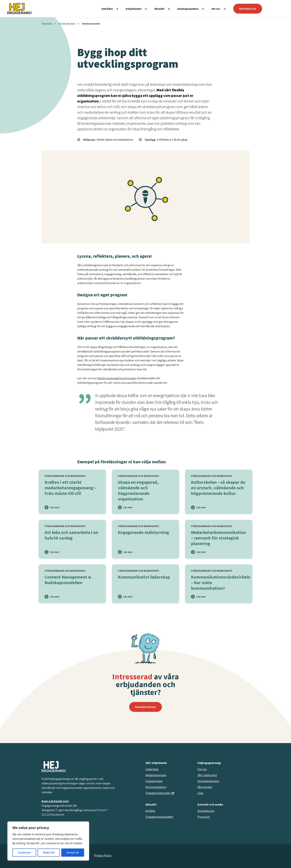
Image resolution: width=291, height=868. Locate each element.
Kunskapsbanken (188, 9)
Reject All (49, 852)
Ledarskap (152, 769)
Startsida (47, 24)
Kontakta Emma (145, 707)
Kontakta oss (248, 9)
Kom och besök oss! (55, 801)
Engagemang (154, 781)
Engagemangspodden (159, 817)
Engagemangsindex (158, 793)
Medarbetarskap (156, 775)
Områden (107, 9)
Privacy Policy (103, 855)
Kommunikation (67, 24)
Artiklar (150, 811)
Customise (24, 852)
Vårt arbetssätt (207, 775)
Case (200, 793)
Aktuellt (159, 9)
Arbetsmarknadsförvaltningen (117, 378)
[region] (48, 841)
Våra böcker (205, 787)
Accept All (73, 852)
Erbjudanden (134, 9)
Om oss (216, 9)
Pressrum (204, 817)
